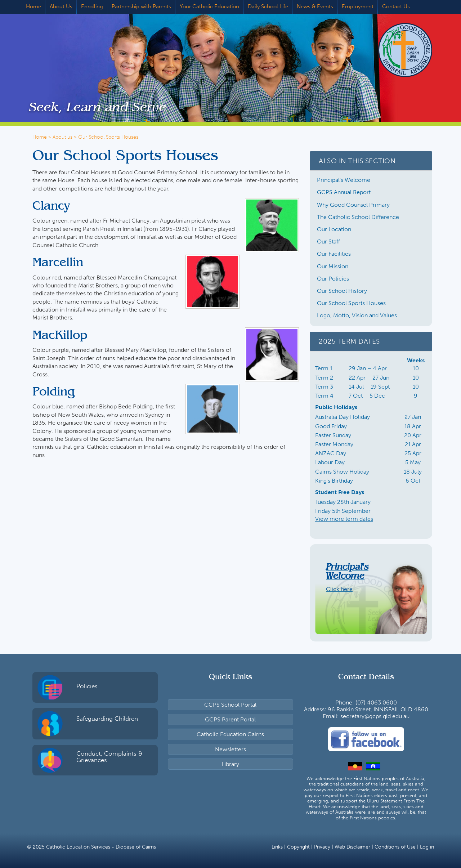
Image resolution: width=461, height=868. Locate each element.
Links (277, 847)
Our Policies (333, 279)
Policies (87, 686)
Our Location (334, 229)
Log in (427, 847)
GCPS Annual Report (344, 192)
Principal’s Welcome (344, 180)
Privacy (322, 847)
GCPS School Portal (230, 705)
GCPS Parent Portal (230, 719)
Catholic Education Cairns (230, 734)
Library (230, 764)
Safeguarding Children (107, 719)
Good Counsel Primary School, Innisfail (394, 50)
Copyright (298, 847)
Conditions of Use (395, 847)
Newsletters (230, 749)
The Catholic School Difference (358, 217)
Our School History (342, 291)
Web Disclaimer (352, 847)
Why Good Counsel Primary (353, 205)
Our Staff (328, 241)
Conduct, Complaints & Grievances (109, 757)
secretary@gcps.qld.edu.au (375, 716)
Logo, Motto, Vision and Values (357, 315)
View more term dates (344, 519)
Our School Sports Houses (351, 303)
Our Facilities (334, 254)
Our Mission (333, 266)
